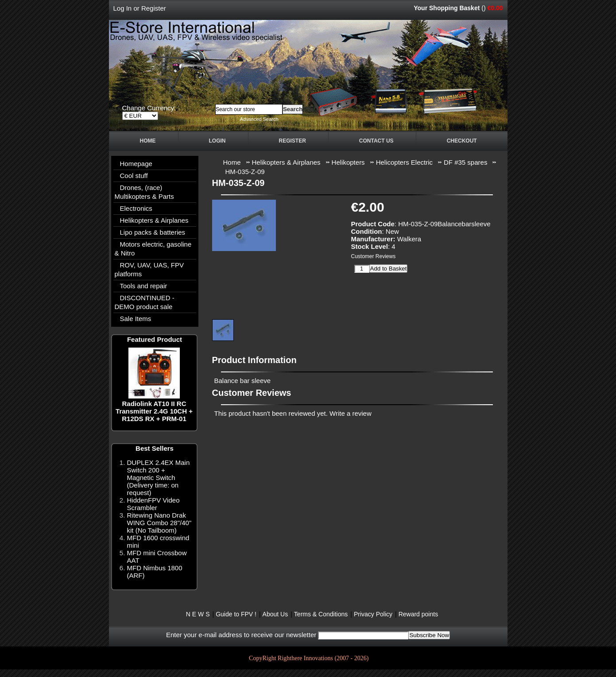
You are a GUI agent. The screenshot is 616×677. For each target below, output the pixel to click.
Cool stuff (134, 176)
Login (217, 141)
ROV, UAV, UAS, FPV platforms (149, 269)
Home (148, 141)
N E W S (198, 614)
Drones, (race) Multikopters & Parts (144, 192)
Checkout (462, 141)
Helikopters (348, 162)
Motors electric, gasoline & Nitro (153, 249)
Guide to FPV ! (236, 614)
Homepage (136, 164)
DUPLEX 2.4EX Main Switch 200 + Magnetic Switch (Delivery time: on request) (159, 478)
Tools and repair (144, 286)
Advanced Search (259, 119)
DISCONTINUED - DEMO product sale (145, 302)
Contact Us (376, 141)
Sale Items (136, 319)
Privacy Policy (373, 614)
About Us (275, 614)
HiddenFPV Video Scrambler (153, 504)
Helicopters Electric (404, 162)
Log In (123, 8)
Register (154, 8)
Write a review (351, 413)
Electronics (136, 208)
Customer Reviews (374, 256)
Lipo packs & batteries (153, 232)
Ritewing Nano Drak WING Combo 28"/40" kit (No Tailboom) (159, 523)
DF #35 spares (465, 162)
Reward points (418, 614)
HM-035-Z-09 (245, 172)
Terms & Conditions (321, 614)
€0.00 (495, 8)
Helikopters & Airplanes (154, 220)
